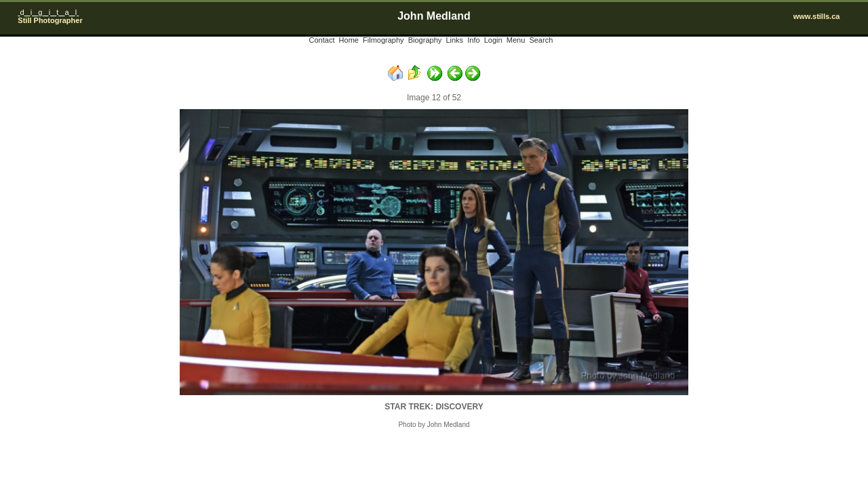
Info (473, 40)
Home (349, 40)
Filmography (383, 40)
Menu (516, 40)
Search (541, 40)
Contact (322, 40)
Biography (425, 40)
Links (454, 40)
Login (493, 40)
